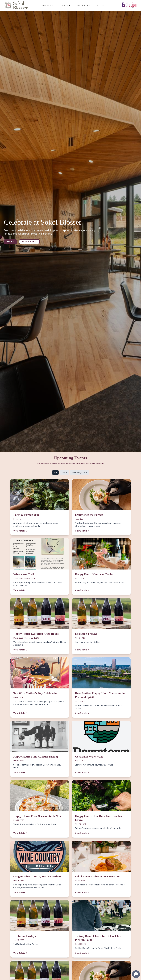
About (100, 5)
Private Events (29, 242)
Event (64, 472)
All (55, 472)
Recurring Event (79, 472)
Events (10, 242)
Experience (47, 5)
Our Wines (65, 5)
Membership (84, 5)
